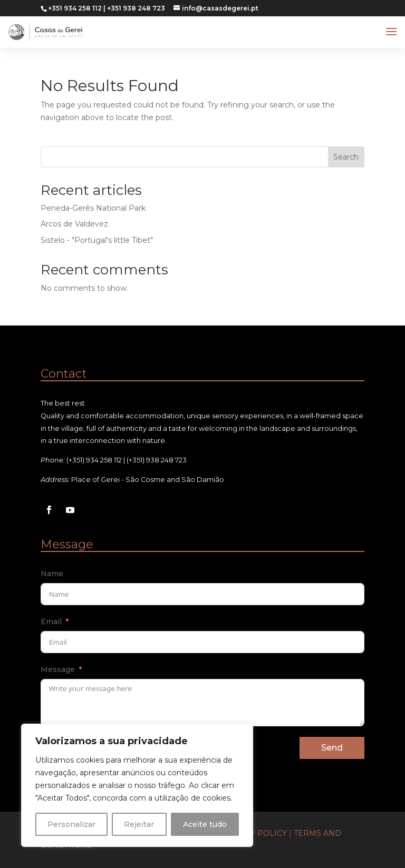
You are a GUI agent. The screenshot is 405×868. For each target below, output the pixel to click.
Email (51, 622)
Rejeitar (139, 824)
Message (58, 669)
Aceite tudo (205, 824)
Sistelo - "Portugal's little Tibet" (97, 240)
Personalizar (71, 824)
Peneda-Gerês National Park (93, 208)
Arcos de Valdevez (74, 224)
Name (52, 574)
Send (332, 748)
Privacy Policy (254, 833)
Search (346, 157)
